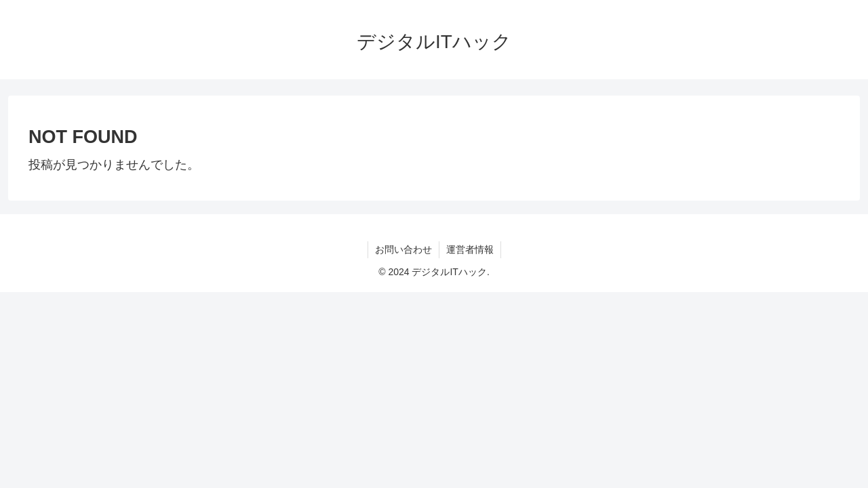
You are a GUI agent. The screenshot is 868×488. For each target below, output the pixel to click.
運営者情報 (470, 249)
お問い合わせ (403, 249)
